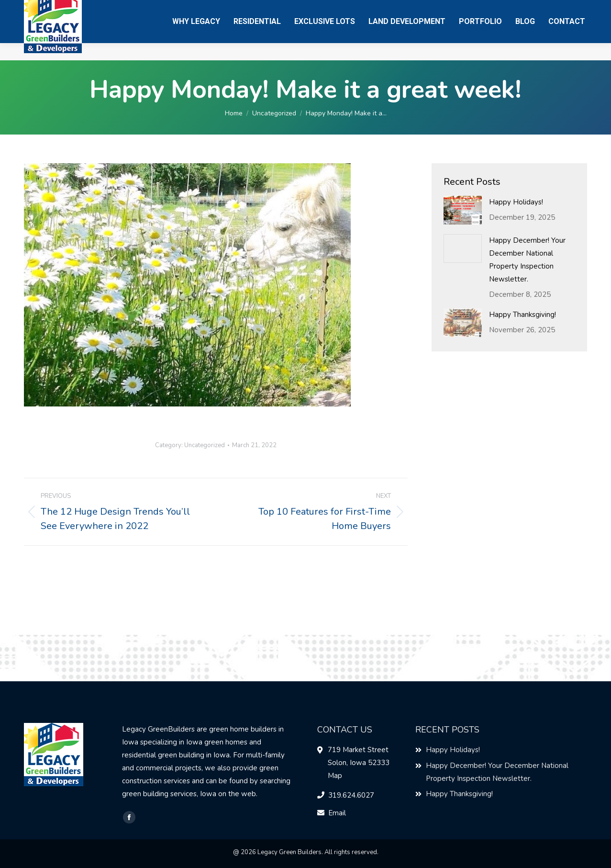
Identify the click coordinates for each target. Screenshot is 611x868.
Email (337, 813)
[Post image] (463, 210)
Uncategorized (205, 445)
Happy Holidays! (516, 202)
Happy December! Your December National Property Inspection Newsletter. (527, 260)
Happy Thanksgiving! (522, 315)
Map (335, 776)
